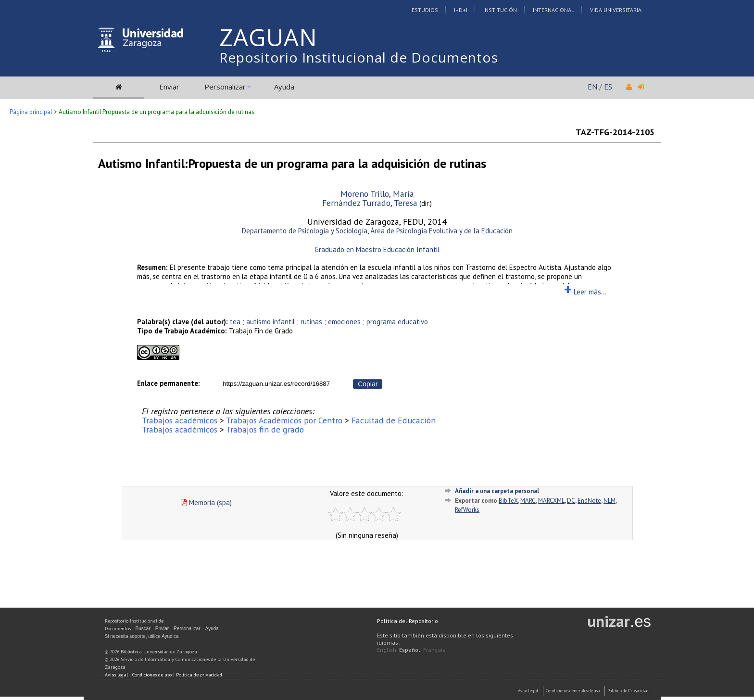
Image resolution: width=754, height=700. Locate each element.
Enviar (169, 87)
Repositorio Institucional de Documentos (359, 57)
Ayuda (284, 87)
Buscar (143, 629)
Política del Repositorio (408, 621)
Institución (500, 10)
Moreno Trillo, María (377, 194)
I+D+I (461, 10)
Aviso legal (116, 675)
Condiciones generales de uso (573, 691)
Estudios (425, 10)
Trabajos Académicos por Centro (284, 420)
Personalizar (225, 87)
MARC (528, 501)
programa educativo (397, 322)
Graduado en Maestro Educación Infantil (377, 249)
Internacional (553, 10)
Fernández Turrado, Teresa (370, 203)
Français (434, 650)
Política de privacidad (199, 675)
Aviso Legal (528, 691)
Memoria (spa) (206, 503)
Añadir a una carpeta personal (497, 491)
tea (235, 322)
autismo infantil (270, 322)
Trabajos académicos (180, 420)
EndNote (589, 501)
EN (592, 87)
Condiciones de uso (152, 675)
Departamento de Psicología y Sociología (305, 231)
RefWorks (467, 510)
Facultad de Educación (394, 420)
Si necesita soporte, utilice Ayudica (142, 636)
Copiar (368, 384)
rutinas (311, 322)
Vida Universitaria (616, 10)
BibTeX (508, 501)
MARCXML (551, 501)
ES (608, 87)
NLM (609, 501)
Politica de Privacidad (628, 691)
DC (571, 501)
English (387, 650)
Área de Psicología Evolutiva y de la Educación (441, 231)
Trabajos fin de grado (265, 429)
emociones (344, 322)
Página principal (31, 112)
